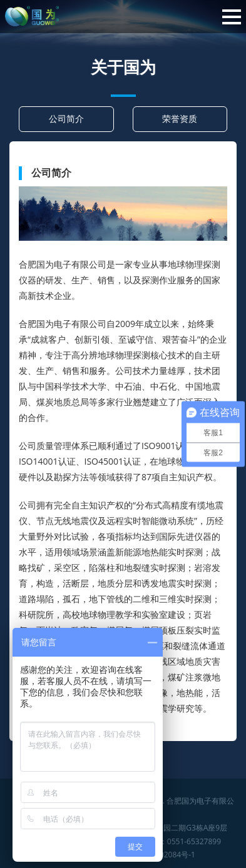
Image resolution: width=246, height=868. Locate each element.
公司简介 (66, 119)
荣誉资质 (180, 119)
